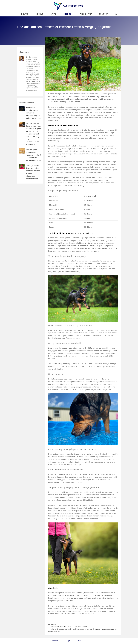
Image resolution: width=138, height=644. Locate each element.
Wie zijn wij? (86, 14)
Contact (103, 14)
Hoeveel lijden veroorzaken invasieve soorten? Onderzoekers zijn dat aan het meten (33, 155)
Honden (68, 14)
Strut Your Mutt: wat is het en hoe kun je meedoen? (69, 627)
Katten (54, 14)
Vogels (39, 14)
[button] (116, 14)
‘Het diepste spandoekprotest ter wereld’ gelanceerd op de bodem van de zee (33, 113)
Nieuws (25, 14)
